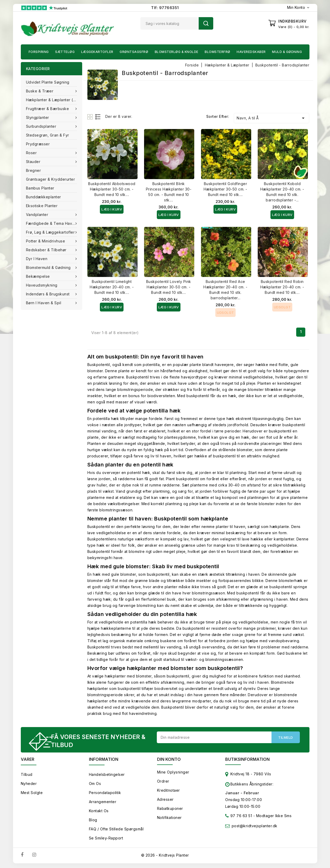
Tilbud (27, 775)
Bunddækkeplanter (44, 197)
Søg (206, 23)
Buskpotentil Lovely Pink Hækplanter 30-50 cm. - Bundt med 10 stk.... (169, 287)
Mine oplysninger (173, 773)
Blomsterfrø (218, 52)
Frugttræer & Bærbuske (48, 109)
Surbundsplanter (42, 126)
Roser (32, 153)
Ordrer (163, 782)
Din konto (169, 760)
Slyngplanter (38, 117)
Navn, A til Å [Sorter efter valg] (271, 118)
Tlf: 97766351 (165, 8)
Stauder (34, 162)
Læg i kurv (112, 209)
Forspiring (39, 52)
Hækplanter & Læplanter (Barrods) (54, 100)
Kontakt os (99, 812)
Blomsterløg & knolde (177, 52)
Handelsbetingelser (107, 775)
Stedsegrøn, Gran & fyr (48, 135)
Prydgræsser (38, 144)
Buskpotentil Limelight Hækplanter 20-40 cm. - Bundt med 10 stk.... (112, 287)
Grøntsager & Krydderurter (51, 179)
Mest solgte (32, 793)
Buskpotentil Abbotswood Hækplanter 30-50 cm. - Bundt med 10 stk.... (112, 189)
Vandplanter (38, 215)
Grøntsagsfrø (134, 52)
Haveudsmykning (42, 285)
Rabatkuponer (170, 809)
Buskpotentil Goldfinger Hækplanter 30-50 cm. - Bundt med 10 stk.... (225, 189)
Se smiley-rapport (106, 839)
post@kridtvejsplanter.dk (255, 827)
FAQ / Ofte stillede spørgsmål (116, 830)
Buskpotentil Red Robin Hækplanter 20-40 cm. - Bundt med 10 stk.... (282, 287)
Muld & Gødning (287, 52)
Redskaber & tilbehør (47, 250)
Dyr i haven (37, 259)
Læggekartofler (97, 52)
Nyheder (29, 784)
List (98, 117)
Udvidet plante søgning (48, 82)
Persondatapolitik (105, 793)
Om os (95, 784)
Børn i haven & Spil (44, 303)
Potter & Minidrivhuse (46, 241)
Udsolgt (225, 313)
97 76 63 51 (239, 818)
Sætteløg (65, 52)
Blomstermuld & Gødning (49, 267)
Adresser (165, 800)
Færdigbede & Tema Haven (52, 223)
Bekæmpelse (39, 276)
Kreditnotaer (169, 791)
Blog (93, 821)
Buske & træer (40, 91)
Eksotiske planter (42, 206)
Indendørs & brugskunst (48, 294)
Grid (91, 117)
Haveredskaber (251, 52)
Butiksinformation (247, 760)
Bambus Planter (40, 188)
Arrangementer (103, 802)
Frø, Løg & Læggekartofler (51, 232)
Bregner (34, 170)
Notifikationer (169, 818)
